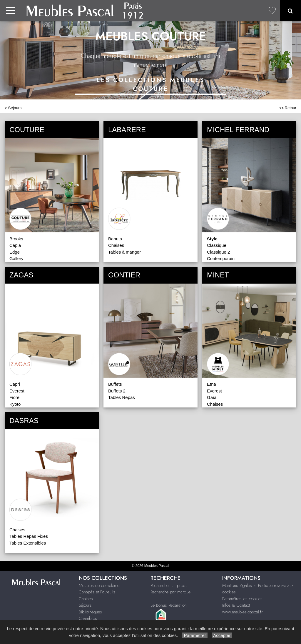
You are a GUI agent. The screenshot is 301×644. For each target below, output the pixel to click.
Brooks (16, 239)
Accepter (222, 635)
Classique (217, 245)
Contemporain (221, 258)
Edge (15, 252)
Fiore (14, 397)
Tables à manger (124, 252)
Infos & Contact (236, 605)
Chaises (116, 245)
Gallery (16, 258)
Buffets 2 (117, 391)
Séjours (15, 108)
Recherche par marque (170, 592)
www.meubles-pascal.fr (243, 612)
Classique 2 (218, 252)
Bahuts (115, 239)
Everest (17, 391)
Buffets (115, 384)
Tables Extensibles (28, 543)
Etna (211, 384)
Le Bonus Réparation (169, 605)
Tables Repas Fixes (29, 536)
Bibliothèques (90, 612)
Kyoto (15, 404)
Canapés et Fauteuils (97, 592)
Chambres (88, 618)
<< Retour (288, 108)
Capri (15, 384)
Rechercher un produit (170, 585)
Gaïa (212, 397)
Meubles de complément (101, 585)
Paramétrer (195, 635)
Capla (15, 245)
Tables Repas (122, 397)
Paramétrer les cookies (242, 599)
